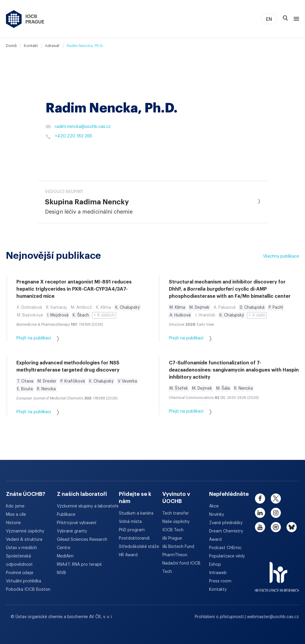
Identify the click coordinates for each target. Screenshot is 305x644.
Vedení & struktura (24, 540)
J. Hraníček (205, 315)
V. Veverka (127, 381)
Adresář (52, 46)
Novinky (217, 515)
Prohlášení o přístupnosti (220, 617)
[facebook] (260, 499)
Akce (214, 506)
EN (269, 19)
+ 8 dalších (104, 315)
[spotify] (276, 527)
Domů (11, 46)
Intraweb (218, 573)
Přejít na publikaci (38, 339)
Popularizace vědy (227, 556)
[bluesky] (292, 527)
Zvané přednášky (226, 523)
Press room (220, 581)
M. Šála (223, 388)
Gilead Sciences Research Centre (82, 544)
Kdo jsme (15, 506)
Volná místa (130, 522)
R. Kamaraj (56, 308)
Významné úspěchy (25, 531)
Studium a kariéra (136, 513)
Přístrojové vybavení (77, 523)
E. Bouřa (25, 389)
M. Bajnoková (30, 315)
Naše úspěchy (176, 522)
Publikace (66, 515)
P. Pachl (276, 308)
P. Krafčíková (73, 381)
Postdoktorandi (134, 538)
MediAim (65, 556)
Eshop (215, 565)
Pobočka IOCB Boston (28, 590)
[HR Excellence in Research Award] (277, 573)
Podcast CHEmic (225, 548)
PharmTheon (175, 555)
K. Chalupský (127, 308)
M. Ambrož (81, 308)
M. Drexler (47, 381)
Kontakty (218, 590)
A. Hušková (180, 315)
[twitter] (276, 499)
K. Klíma (104, 308)
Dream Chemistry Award (226, 535)
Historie (13, 523)
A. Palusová (225, 308)
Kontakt (31, 46)
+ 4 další (257, 315)
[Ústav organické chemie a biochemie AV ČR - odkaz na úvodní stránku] (25, 19)
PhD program (132, 530)
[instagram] (276, 513)
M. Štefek (179, 388)
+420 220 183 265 (69, 137)
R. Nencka (46, 389)
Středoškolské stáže (139, 547)
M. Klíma (177, 308)
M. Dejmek (199, 308)
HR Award (128, 555)
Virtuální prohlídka (24, 581)
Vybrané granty (72, 531)
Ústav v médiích (21, 548)
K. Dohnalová (29, 308)
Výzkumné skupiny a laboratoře (88, 506)
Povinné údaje (20, 573)
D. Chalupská (252, 308)
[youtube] (260, 527)
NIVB (62, 573)
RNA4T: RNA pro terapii (79, 565)
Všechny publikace (281, 256)
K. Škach (81, 315)
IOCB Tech (173, 530)
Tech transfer (176, 513)
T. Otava (25, 381)
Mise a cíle (16, 515)
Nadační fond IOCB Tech (181, 568)
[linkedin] (260, 513)
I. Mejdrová (58, 315)
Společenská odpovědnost (19, 560)
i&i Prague (172, 538)
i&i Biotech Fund (178, 547)
